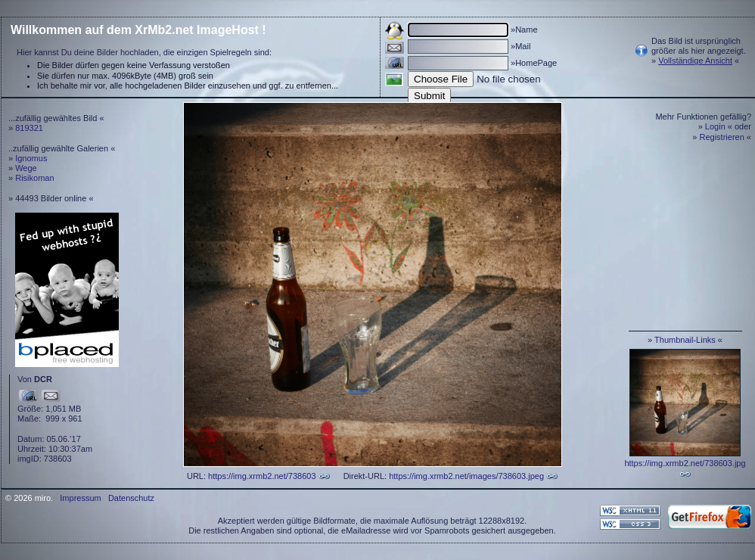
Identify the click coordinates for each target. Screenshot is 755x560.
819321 (29, 128)
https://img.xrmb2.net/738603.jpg (685, 463)
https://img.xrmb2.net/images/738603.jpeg (466, 476)
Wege (26, 168)
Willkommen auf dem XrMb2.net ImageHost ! (138, 30)
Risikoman (34, 178)
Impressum (80, 498)
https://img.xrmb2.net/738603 (262, 476)
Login (715, 126)
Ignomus (31, 158)
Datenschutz (131, 498)
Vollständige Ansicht (695, 61)
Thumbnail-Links (685, 340)
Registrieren (722, 137)
